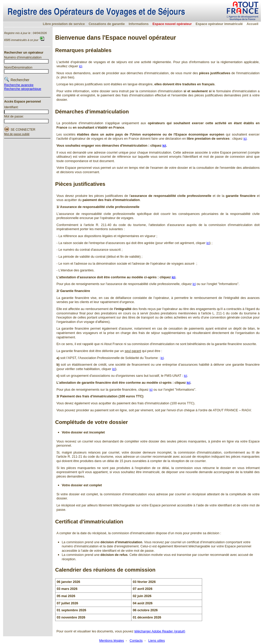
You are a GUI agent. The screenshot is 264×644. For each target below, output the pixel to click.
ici (80, 66)
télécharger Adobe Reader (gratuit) (160, 631)
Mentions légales (112, 641)
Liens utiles (156, 641)
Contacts (136, 641)
